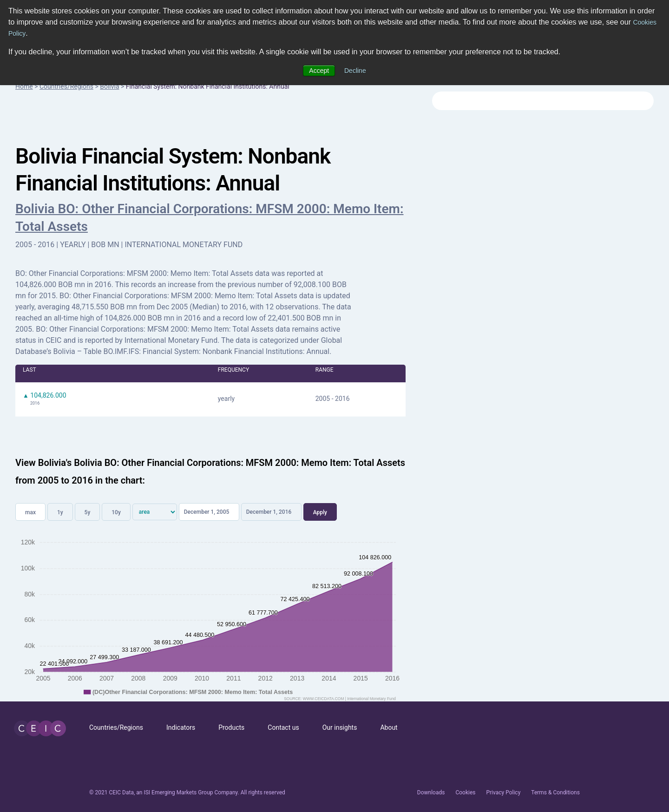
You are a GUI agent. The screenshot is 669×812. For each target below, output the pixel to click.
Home (24, 86)
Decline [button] (355, 71)
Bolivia (109, 86)
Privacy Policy (503, 792)
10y (116, 512)
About (389, 727)
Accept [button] (319, 71)
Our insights (340, 727)
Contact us (283, 727)
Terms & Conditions (555, 792)
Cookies (465, 792)
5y (88, 512)
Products (231, 727)
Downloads (431, 792)
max (30, 512)
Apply (320, 512)
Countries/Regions (66, 86)
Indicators (181, 727)
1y (60, 512)
